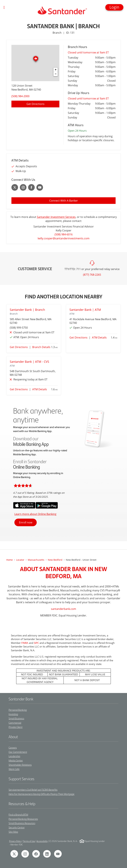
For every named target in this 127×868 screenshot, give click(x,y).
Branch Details (41, 347)
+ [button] (56, 70)
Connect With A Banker (64, 201)
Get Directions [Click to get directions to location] (35, 104)
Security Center (17, 827)
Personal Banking (18, 710)
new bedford (55, 560)
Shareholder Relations (20, 765)
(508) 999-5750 (19, 328)
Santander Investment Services (56, 217)
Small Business (16, 718)
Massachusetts (36, 560)
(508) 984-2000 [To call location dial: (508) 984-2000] (20, 96)
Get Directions (19, 347)
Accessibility (42, 841)
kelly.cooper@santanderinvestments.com (64, 238)
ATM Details (99, 338)
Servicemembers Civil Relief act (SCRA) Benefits (33, 790)
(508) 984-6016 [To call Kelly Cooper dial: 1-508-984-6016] (64, 234)
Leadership (14, 756)
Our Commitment (18, 752)
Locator (20, 560)
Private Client (15, 727)
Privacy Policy (15, 841)
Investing (13, 714)
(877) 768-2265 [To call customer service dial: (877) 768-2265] (92, 275)
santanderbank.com (63, 609)
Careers (13, 747)
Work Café (14, 769)
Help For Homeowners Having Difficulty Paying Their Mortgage (42, 794)
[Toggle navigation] (4, 7)
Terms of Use (29, 841)
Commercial (15, 723)
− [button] (56, 74)
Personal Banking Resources (23, 819)
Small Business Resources (22, 823)
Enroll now (26, 522)
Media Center (16, 760)
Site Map (13, 832)
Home (10, 560)
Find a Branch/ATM (18, 814)
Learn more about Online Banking (35, 514)
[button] (114, 7)
